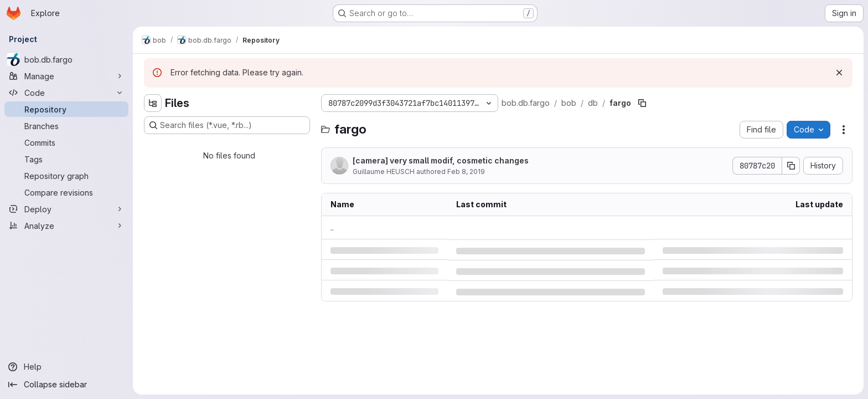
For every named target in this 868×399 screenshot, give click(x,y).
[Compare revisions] (66, 192)
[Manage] (66, 76)
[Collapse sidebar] (66, 385)
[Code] (66, 93)
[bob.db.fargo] (66, 59)
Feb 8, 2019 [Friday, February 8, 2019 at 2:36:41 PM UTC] (466, 172)
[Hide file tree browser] (153, 103)
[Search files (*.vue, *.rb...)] (227, 125)
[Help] (66, 367)
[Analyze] (66, 226)
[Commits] (66, 142)
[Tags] (66, 159)
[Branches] (66, 126)
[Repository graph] (66, 176)
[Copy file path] (642, 103)
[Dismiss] (839, 73)
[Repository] (66, 109)
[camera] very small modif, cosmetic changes (441, 160)
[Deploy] (66, 209)
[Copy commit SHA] (791, 166)
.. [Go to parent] (332, 227)
